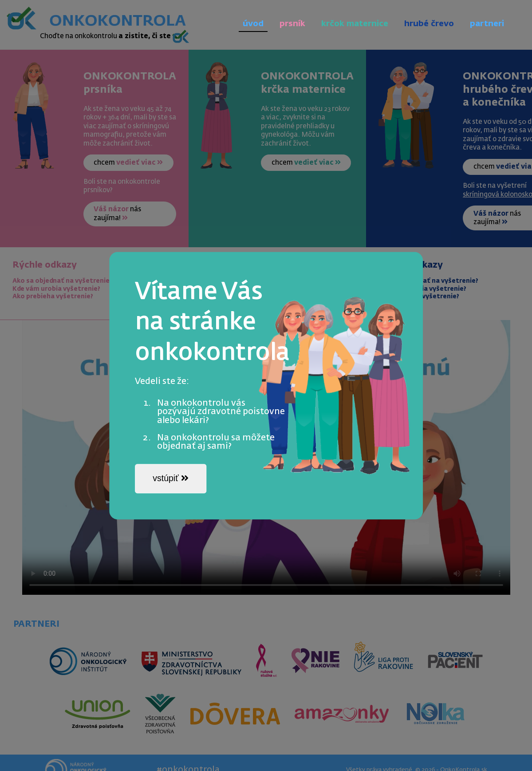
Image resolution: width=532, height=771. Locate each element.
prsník (292, 24)
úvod (253, 24)
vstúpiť (171, 478)
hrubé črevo (429, 24)
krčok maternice (355, 24)
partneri (487, 24)
